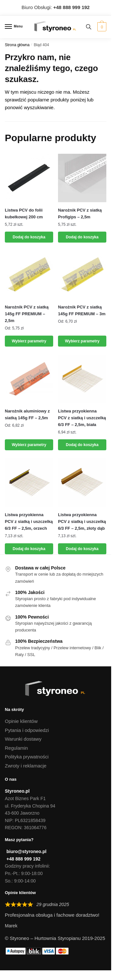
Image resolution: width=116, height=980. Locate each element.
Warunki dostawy (23, 739)
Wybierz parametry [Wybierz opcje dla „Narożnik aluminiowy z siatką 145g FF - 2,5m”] (29, 445)
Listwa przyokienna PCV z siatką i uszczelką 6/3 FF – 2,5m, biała (82, 418)
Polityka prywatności (27, 757)
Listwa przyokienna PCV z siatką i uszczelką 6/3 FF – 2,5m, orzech (29, 521)
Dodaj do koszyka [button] (29, 237)
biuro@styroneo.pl (26, 851)
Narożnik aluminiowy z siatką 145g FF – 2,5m (27, 414)
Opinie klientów (21, 721)
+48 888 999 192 (24, 859)
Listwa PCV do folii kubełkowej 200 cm (24, 214)
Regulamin (16, 748)
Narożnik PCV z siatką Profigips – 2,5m (80, 214)
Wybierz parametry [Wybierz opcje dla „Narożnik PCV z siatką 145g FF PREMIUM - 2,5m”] (29, 341)
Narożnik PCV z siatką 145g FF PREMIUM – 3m (82, 310)
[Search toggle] (89, 27)
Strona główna (17, 45)
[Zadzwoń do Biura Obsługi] (71, 7)
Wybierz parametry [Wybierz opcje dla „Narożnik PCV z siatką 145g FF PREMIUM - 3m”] (82, 341)
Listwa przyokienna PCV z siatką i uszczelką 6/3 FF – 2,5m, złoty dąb (82, 521)
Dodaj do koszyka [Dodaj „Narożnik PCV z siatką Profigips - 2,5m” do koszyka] (82, 237)
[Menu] (15, 27)
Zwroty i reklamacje (26, 766)
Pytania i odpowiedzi (27, 730)
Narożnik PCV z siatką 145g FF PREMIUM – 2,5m (27, 314)
